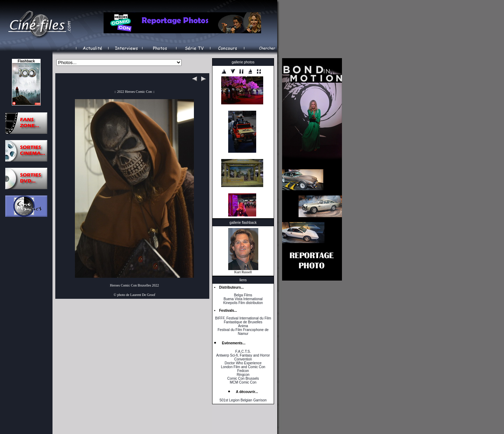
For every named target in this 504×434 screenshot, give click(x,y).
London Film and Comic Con (243, 367)
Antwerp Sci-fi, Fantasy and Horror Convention (243, 357)
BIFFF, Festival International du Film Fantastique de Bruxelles (243, 320)
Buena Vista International (243, 299)
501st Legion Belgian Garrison (243, 400)
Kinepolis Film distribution (243, 303)
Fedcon (243, 371)
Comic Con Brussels (243, 378)
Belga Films (243, 295)
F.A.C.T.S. (243, 352)
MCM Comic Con (243, 382)
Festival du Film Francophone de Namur (243, 332)
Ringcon (243, 375)
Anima (243, 326)
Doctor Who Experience (243, 363)
